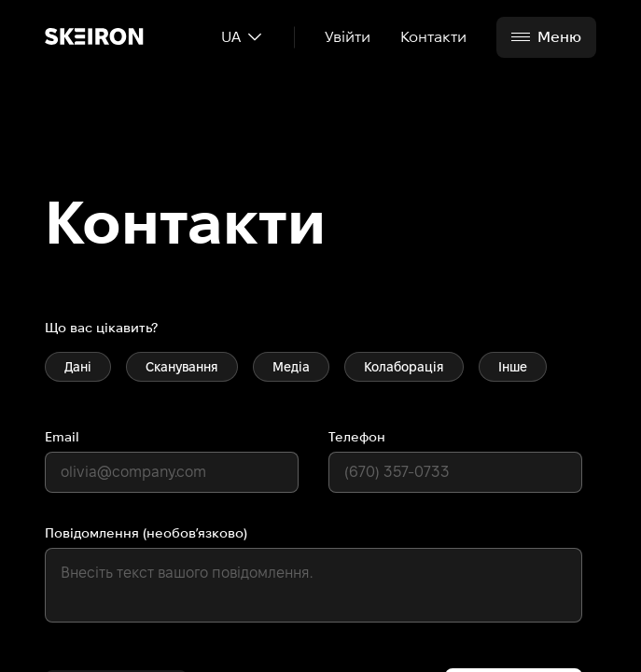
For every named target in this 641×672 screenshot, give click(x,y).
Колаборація (404, 367)
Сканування (182, 367)
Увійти (348, 37)
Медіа (291, 367)
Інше (513, 367)
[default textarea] (314, 585)
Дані (78, 367)
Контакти (433, 37)
